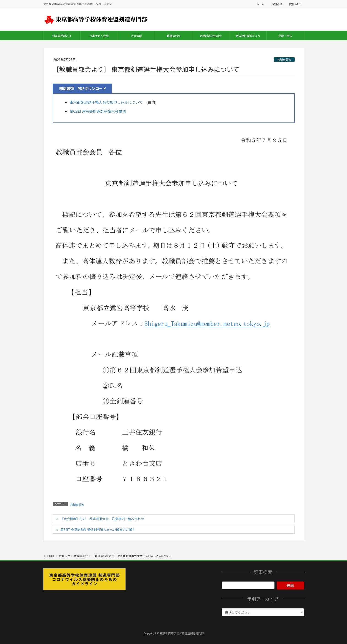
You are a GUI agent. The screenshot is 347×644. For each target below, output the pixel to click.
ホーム (260, 4)
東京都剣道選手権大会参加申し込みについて (106, 102)
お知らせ (277, 4)
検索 (290, 585)
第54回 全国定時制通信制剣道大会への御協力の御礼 (98, 530)
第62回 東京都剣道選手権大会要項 (98, 111)
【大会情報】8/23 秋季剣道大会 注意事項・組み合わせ (102, 519)
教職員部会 (284, 59)
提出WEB (295, 4)
